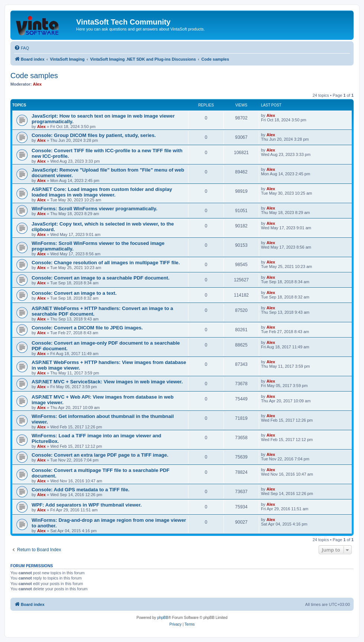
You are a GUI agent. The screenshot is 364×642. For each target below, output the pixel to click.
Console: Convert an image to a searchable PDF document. (101, 278)
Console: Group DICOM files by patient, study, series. (94, 135)
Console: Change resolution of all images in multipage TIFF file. (106, 263)
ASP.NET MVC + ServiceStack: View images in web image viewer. (107, 382)
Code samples (34, 76)
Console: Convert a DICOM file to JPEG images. (87, 328)
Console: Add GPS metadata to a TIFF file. (80, 490)
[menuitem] (22, 48)
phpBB (163, 618)
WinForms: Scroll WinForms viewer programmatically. (94, 209)
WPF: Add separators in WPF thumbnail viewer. (87, 505)
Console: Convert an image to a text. (74, 293)
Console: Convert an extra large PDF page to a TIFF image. (100, 455)
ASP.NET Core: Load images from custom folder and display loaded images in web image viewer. (102, 192)
